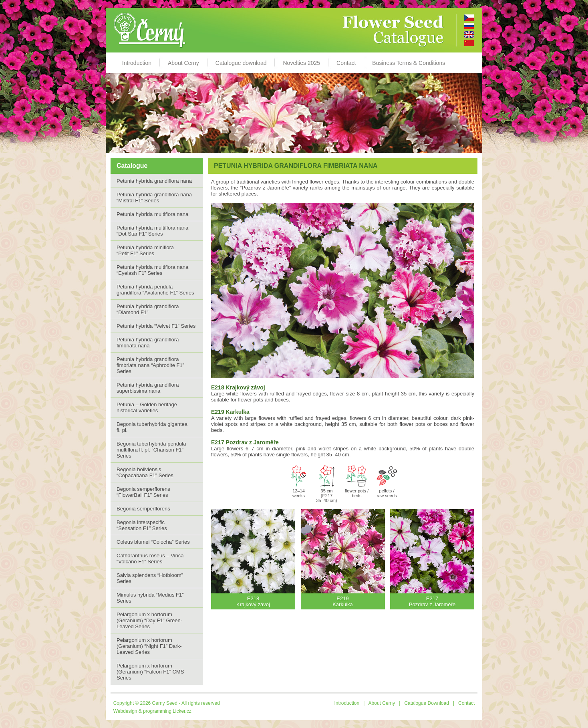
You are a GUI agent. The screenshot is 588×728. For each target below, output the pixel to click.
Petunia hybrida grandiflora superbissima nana (148, 388)
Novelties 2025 (301, 63)
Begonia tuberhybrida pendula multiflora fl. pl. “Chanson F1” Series (151, 450)
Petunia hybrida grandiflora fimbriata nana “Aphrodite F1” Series (150, 365)
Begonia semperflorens (143, 509)
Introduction (137, 63)
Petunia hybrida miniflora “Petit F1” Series (145, 250)
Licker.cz (182, 711)
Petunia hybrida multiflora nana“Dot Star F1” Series (152, 231)
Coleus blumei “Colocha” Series (153, 542)
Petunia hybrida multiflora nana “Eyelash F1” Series (152, 270)
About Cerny (183, 63)
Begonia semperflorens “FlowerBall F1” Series (143, 492)
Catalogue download (241, 63)
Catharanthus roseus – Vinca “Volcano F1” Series (150, 559)
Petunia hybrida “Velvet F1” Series (156, 326)
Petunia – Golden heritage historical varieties (147, 407)
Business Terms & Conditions (409, 63)
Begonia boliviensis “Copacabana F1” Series (145, 472)
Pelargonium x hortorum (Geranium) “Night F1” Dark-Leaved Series (149, 646)
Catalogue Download (426, 703)
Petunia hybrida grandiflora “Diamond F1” (148, 309)
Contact (346, 63)
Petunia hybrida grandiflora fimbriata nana (148, 343)
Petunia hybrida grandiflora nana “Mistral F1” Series (154, 198)
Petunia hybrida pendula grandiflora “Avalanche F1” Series (155, 290)
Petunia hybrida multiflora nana (152, 214)
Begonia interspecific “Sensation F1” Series (142, 525)
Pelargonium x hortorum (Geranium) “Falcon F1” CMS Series (150, 672)
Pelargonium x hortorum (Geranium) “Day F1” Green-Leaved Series (149, 620)
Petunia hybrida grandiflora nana (154, 181)
